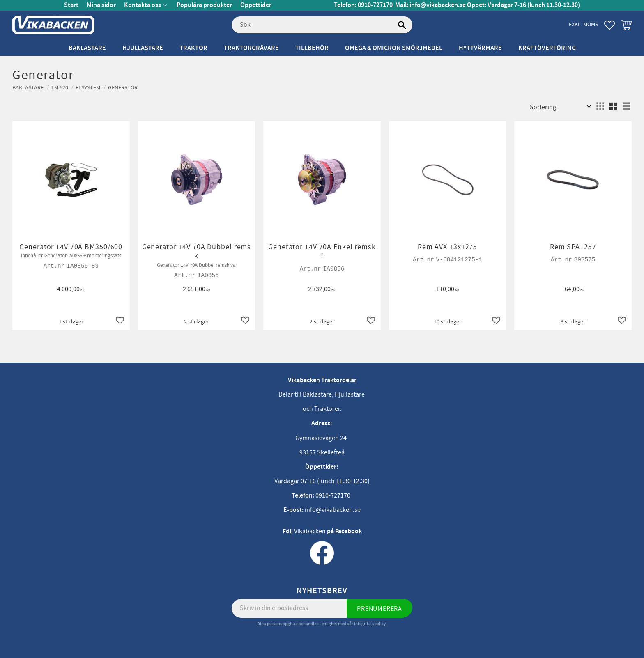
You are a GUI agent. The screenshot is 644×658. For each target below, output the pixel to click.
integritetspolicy (370, 624)
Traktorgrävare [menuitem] (251, 48)
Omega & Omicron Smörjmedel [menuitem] (394, 48)
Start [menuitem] (71, 5)
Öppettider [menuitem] (256, 5)
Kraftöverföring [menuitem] (547, 48)
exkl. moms (583, 24)
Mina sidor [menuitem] (101, 5)
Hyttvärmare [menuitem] (480, 48)
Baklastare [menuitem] (87, 48)
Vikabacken (310, 531)
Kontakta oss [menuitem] (143, 5)
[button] (609, 25)
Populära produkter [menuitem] (204, 5)
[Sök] (402, 25)
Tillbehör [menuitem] (312, 48)
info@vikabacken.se (438, 5)
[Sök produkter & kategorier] (322, 25)
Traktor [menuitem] (193, 48)
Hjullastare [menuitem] (143, 48)
